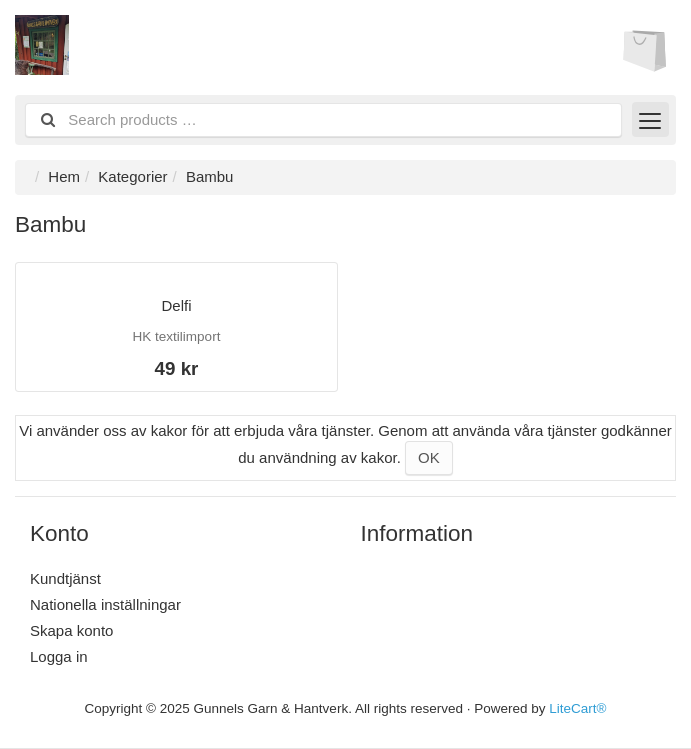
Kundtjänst (65, 578)
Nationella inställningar (105, 604)
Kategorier (132, 176)
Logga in (59, 656)
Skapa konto (71, 630)
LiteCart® (577, 708)
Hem (64, 176)
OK (429, 457)
